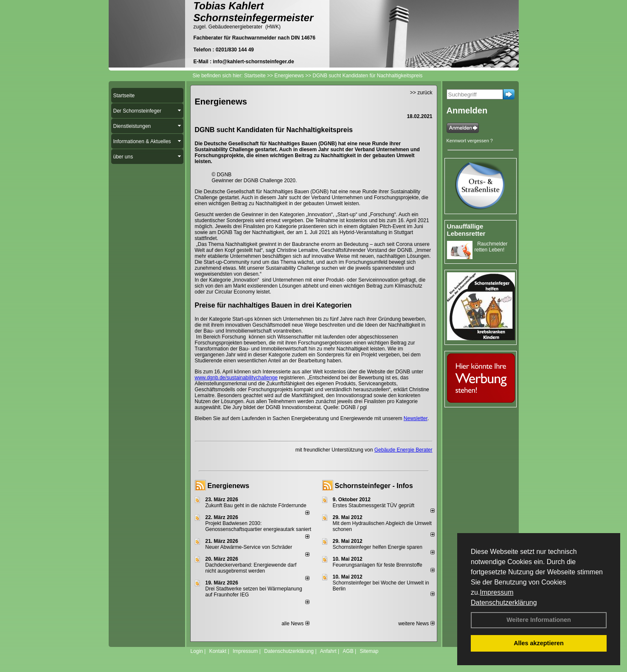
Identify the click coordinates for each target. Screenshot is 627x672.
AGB (348, 651)
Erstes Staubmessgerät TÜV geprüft (374, 505)
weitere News (416, 624)
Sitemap (369, 651)
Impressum (496, 592)
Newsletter (416, 418)
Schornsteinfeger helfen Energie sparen (378, 547)
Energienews (229, 486)
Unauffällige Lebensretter (466, 230)
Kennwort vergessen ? (470, 141)
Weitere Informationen (539, 620)
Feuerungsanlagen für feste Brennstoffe (378, 565)
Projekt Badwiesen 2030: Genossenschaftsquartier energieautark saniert (258, 526)
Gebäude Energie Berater (403, 450)
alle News (295, 624)
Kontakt (218, 651)
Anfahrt (328, 651)
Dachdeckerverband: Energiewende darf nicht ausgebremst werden (251, 568)
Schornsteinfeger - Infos (374, 486)
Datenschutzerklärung (504, 603)
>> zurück (421, 93)
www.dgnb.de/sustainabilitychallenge (236, 378)
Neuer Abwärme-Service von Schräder (249, 547)
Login (197, 651)
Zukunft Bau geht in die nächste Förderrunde (256, 505)
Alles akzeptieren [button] (539, 643)
